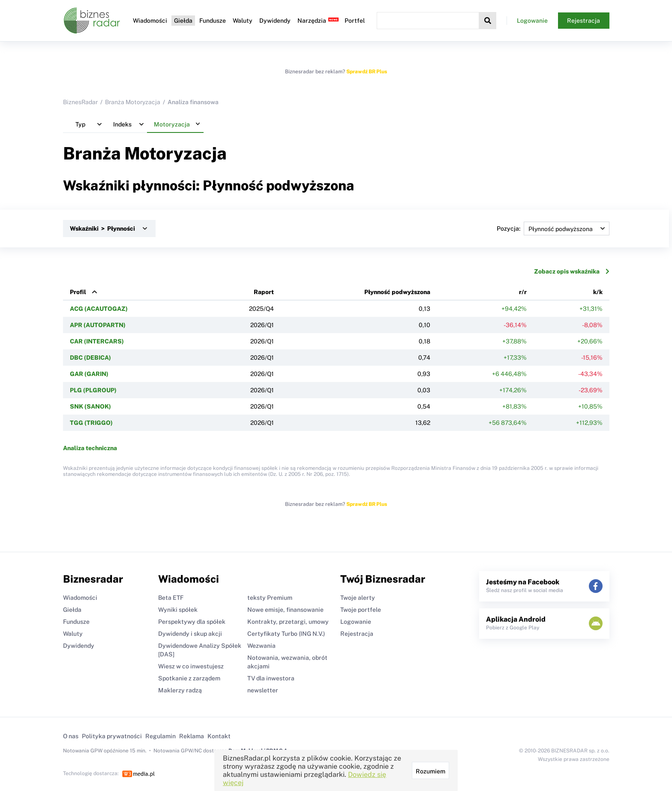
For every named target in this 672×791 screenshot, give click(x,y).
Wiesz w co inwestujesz (191, 666)
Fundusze (213, 21)
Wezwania (261, 646)
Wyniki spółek (178, 610)
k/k (598, 292)
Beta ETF (171, 598)
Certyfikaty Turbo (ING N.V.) (286, 634)
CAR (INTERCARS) (97, 341)
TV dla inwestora (271, 678)
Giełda (183, 21)
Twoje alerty (358, 598)
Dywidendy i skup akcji (190, 634)
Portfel (355, 21)
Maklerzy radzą (180, 690)
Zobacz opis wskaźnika (572, 271)
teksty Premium (270, 598)
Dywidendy (275, 21)
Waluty (243, 21)
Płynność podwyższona (397, 292)
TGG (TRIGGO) (91, 423)
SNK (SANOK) (90, 406)
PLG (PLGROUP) (93, 390)
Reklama (192, 736)
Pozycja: (553, 229)
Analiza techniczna (90, 448)
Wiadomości (150, 21)
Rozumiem (430, 771)
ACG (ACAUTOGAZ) (99, 309)
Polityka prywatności (112, 736)
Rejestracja (583, 21)
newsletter (263, 690)
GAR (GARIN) (89, 374)
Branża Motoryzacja (133, 102)
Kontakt (219, 736)
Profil (78, 292)
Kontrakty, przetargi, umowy (288, 622)
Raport (264, 292)
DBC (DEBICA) (90, 358)
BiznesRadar (80, 102)
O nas (71, 736)
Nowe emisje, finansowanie (285, 610)
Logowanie (532, 21)
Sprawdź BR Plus (367, 72)
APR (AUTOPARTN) (98, 325)
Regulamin (160, 736)
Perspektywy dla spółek (192, 622)
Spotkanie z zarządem (189, 678)
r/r (523, 292)
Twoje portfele (361, 610)
